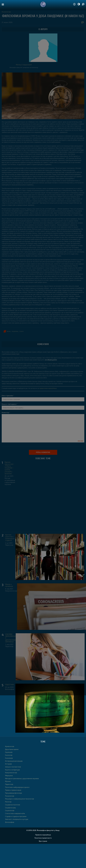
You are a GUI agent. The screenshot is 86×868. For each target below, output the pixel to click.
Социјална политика (13, 805)
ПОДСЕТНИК (9, 685)
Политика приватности (43, 838)
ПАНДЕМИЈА (15, 331)
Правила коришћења (43, 835)
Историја (8, 764)
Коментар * (6, 412)
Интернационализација (14, 761)
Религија (8, 802)
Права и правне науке (13, 790)
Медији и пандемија (9, 585)
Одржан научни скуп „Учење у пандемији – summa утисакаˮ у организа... (9, 468)
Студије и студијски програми (16, 816)
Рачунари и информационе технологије (19, 799)
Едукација (9, 752)
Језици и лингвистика (13, 767)
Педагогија (9, 545)
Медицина (9, 775)
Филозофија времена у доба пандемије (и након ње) (43, 16)
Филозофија (10, 689)
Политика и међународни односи (17, 787)
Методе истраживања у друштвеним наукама (10, 481)
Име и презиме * (8, 396)
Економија (9, 758)
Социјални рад (10, 808)
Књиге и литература (12, 770)
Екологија (9, 755)
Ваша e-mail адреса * (10, 404)
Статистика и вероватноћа (15, 813)
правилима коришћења (48, 388)
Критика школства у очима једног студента (10, 538)
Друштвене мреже (12, 749)
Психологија (6, 12)
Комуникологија (11, 591)
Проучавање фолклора (14, 793)
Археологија (10, 746)
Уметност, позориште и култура (17, 819)
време (9, 331)
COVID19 (21, 331)
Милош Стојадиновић (24, 65)
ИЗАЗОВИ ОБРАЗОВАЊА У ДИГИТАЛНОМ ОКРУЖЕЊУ (11, 638)
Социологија (10, 810)
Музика (8, 781)
